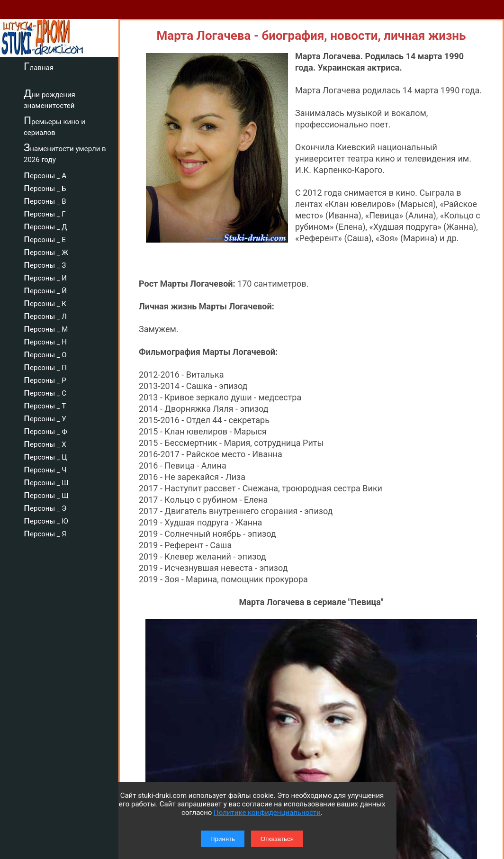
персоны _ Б (45, 187)
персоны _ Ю (46, 520)
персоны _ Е (45, 238)
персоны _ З (45, 264)
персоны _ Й (45, 289)
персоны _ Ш (46, 481)
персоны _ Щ (46, 494)
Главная (39, 66)
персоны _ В (45, 200)
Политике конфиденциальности (267, 813)
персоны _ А (45, 174)
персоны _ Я (45, 533)
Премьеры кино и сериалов (54, 126)
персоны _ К (45, 302)
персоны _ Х (45, 443)
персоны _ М (46, 328)
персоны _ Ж (46, 251)
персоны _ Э (45, 507)
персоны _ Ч (45, 469)
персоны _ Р (45, 379)
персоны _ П (45, 366)
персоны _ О (45, 353)
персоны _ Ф (45, 430)
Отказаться (277, 839)
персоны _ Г (45, 213)
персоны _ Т (45, 405)
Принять (223, 839)
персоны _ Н (45, 341)
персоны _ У (45, 417)
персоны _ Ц (45, 456)
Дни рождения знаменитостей (49, 99)
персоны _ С (45, 392)
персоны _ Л (45, 315)
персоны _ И (45, 277)
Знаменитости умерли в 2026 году (65, 153)
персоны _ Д (45, 226)
